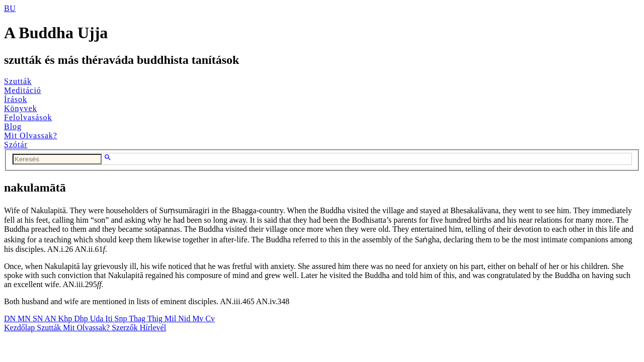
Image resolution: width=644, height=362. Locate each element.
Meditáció (23, 90)
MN (25, 319)
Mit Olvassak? (31, 135)
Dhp (82, 319)
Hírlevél (153, 328)
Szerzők (126, 328)
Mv (199, 319)
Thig (156, 319)
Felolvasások (28, 117)
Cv (210, 319)
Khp (66, 319)
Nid (185, 319)
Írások (16, 99)
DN (11, 319)
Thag (138, 319)
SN (39, 319)
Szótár (16, 145)
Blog (13, 126)
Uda (98, 319)
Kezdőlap (20, 328)
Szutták (18, 81)
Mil (171, 319)
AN (51, 319)
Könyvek (21, 108)
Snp (122, 319)
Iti (110, 319)
